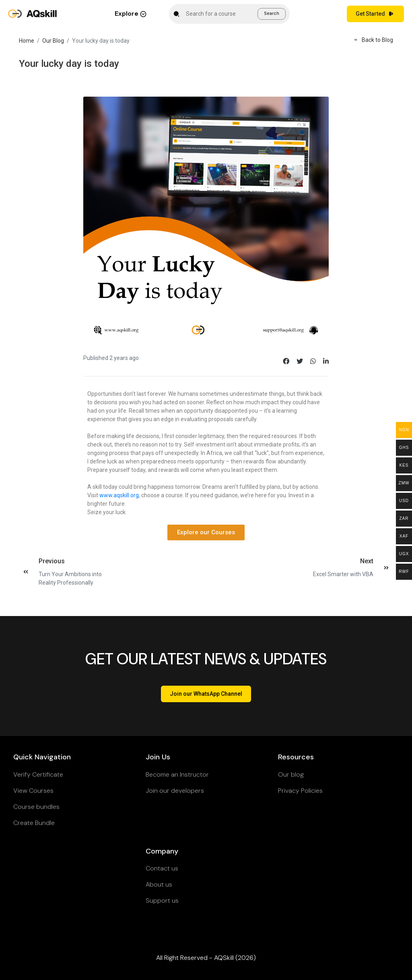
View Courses (33, 791)
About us (159, 884)
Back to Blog (372, 40)
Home (27, 41)
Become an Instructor (177, 774)
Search (272, 13)
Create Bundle (34, 823)
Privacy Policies (300, 791)
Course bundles (36, 807)
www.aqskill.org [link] (119, 495)
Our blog (291, 774)
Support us (162, 900)
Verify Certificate (38, 774)
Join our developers (175, 791)
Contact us (162, 868)
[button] (206, 532)
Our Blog (53, 41)
